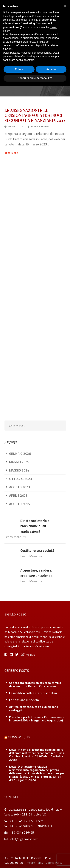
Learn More (15, 537)
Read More (11, 153)
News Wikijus (19, 737)
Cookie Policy (54, 863)
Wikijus (28, 655)
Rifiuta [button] (19, 69)
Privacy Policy (34, 863)
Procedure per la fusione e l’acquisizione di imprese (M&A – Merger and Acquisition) (37, 719)
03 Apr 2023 (16, 127)
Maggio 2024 (19, 470)
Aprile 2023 (18, 495)
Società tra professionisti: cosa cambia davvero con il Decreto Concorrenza (35, 684)
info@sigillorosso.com (24, 839)
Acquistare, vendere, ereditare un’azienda (36, 573)
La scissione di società (24, 700)
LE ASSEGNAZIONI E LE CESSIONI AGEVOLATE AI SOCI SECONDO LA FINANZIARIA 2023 (35, 115)
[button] (65, 6)
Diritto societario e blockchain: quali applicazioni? (35, 526)
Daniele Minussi (41, 127)
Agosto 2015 (20, 504)
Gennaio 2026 (20, 454)
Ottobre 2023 (21, 479)
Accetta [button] (51, 69)
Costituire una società (37, 550)
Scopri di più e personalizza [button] (35, 78)
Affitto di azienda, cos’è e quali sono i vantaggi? (34, 708)
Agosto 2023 (20, 487)
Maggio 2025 (19, 462)
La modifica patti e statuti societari (33, 693)
